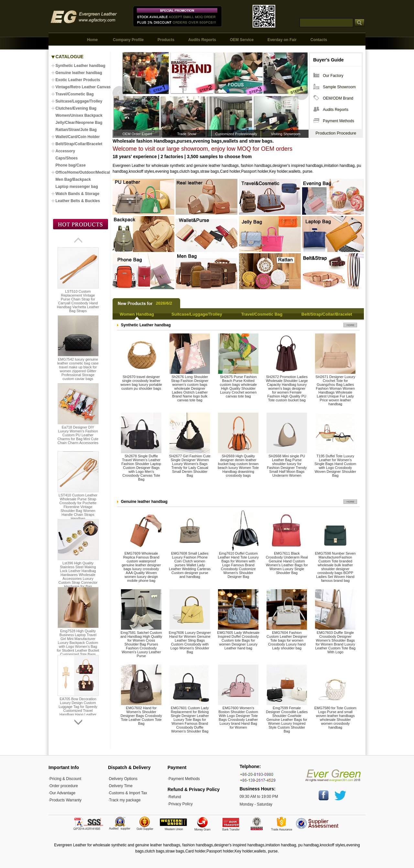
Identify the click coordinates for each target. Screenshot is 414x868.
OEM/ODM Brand (338, 98)
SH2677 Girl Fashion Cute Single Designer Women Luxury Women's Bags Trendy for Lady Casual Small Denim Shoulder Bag (190, 466)
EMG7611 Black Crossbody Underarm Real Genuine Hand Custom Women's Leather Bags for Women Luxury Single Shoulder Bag (287, 563)
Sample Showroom (339, 87)
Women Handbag (137, 314)
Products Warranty (65, 800)
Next (301, 93)
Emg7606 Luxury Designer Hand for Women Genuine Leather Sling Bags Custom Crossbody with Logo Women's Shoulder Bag (190, 642)
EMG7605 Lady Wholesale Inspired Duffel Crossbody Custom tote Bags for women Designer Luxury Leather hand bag (238, 640)
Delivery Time (121, 786)
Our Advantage (62, 793)
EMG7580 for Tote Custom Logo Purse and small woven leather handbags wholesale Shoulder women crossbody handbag (335, 718)
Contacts (319, 40)
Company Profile (128, 40)
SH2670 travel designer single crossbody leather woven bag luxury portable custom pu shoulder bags (141, 383)
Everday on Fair (282, 40)
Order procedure (64, 786)
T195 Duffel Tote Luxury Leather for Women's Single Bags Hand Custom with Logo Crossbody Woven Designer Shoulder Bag (335, 466)
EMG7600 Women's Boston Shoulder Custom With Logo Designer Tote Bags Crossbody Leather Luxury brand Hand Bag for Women (238, 718)
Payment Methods (338, 121)
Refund (175, 797)
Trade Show (187, 134)
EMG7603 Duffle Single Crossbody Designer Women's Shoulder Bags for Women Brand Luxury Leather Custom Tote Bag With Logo (335, 642)
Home (92, 40)
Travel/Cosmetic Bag (262, 314)
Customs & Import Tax (128, 793)
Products (166, 40)
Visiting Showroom (286, 134)
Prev (120, 93)
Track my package (125, 800)
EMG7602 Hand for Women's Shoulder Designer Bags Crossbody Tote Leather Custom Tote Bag (141, 716)
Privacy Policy (181, 804)
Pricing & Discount (65, 779)
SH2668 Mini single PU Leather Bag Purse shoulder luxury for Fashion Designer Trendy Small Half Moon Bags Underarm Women (287, 466)
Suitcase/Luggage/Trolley (197, 314)
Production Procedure (336, 133)
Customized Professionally (236, 134)
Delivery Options (123, 779)
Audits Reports (202, 40)
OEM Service (242, 40)
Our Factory (333, 76)
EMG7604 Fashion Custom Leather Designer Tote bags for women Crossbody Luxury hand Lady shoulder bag (287, 640)
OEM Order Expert (137, 134)
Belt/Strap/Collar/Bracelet (327, 314)
